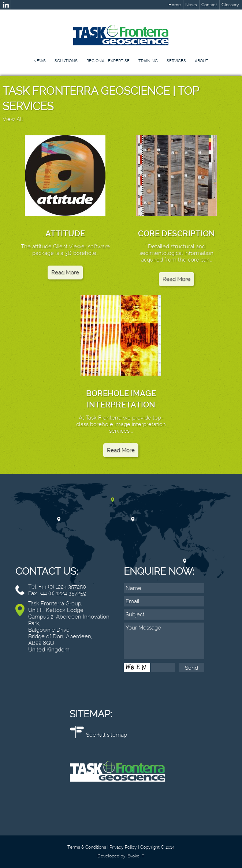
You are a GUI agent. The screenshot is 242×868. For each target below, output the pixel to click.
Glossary (230, 5)
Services (176, 61)
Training (148, 61)
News (191, 5)
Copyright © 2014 (157, 847)
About (202, 61)
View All (13, 119)
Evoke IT (136, 856)
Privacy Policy (123, 847)
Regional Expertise (108, 61)
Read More (65, 273)
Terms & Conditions (87, 847)
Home (175, 5)
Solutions (66, 61)
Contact (209, 5)
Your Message (164, 641)
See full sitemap (107, 735)
